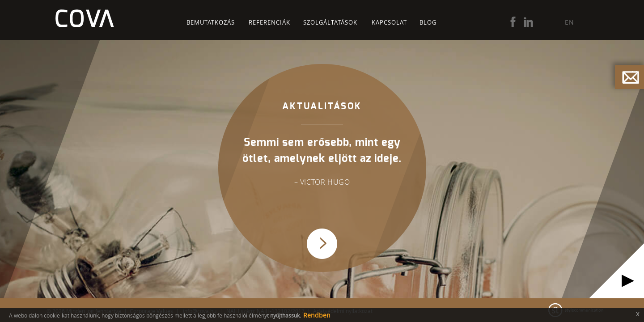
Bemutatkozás (211, 22)
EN (570, 22)
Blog (428, 22)
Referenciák (269, 22)
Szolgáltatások (330, 22)
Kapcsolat (389, 22)
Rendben (317, 315)
